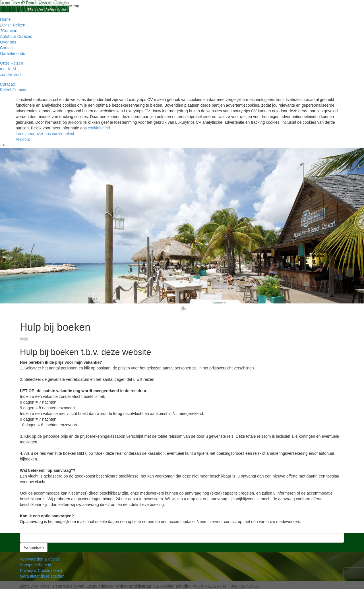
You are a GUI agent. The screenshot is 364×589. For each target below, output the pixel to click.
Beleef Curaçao (14, 90)
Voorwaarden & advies (40, 559)
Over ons (8, 42)
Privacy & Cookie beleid (41, 571)
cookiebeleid (99, 128)
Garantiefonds (13, 53)
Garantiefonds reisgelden (42, 576)
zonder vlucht (12, 75)
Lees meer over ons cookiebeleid (45, 134)
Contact (7, 48)
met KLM (8, 69)
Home (5, 19)
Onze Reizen (14, 25)
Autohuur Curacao (16, 36)
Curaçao (10, 31)
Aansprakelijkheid (36, 565)
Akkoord (23, 139)
